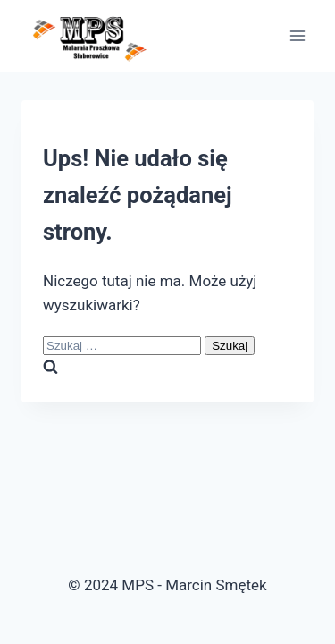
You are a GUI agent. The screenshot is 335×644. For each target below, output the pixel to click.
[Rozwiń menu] (297, 35)
